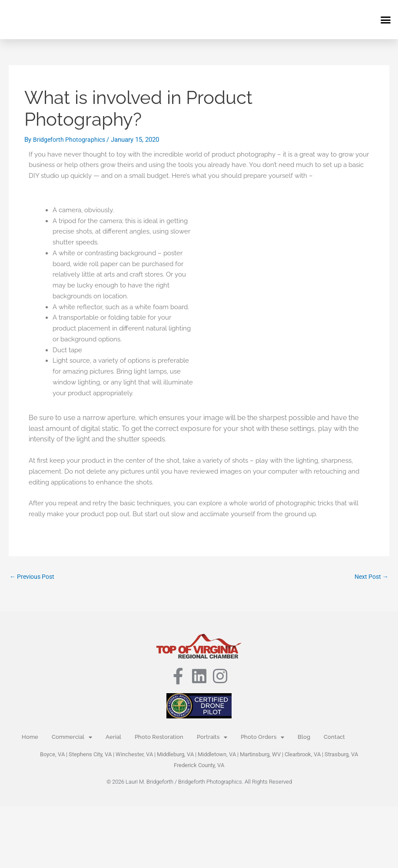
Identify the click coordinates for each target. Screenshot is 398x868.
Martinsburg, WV (260, 755)
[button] (386, 20)
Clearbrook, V (301, 755)
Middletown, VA (217, 755)
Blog (304, 738)
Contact (334, 738)
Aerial (113, 738)
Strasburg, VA (341, 755)
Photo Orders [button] (262, 738)
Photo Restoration (159, 738)
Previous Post (34, 577)
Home (30, 738)
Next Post (370, 577)
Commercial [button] (72, 738)
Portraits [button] (212, 738)
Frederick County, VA (199, 766)
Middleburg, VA (175, 755)
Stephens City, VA (90, 755)
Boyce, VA (52, 755)
